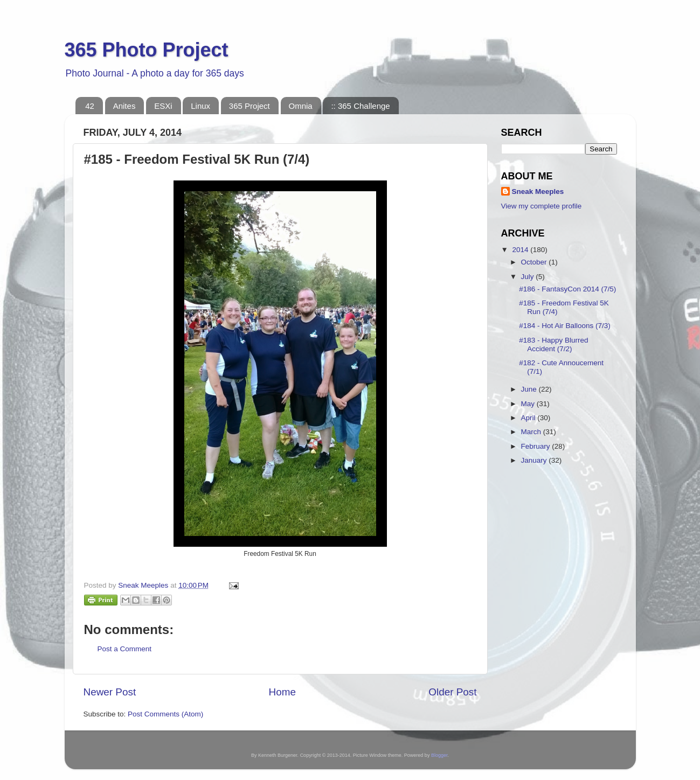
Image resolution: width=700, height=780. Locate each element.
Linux (200, 106)
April (529, 418)
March (532, 432)
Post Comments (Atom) (165, 714)
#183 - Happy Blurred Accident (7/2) (553, 344)
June (530, 389)
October (535, 262)
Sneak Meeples (538, 191)
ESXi (163, 106)
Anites (124, 106)
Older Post (452, 692)
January (535, 460)
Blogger (439, 755)
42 (90, 106)
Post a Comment (125, 649)
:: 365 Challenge (360, 106)
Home (282, 692)
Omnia (301, 106)
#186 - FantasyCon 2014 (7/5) (567, 289)
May (529, 404)
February (537, 446)
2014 (521, 250)
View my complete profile (542, 206)
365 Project (249, 106)
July (529, 277)
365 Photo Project (147, 50)
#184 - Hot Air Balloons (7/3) (565, 326)
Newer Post (110, 692)
